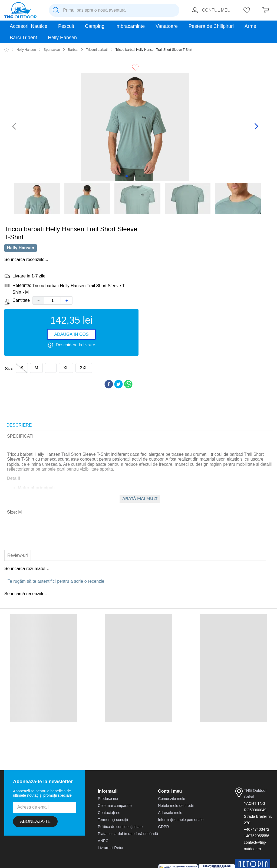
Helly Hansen (26, 27)
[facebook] (109, 381)
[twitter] (118, 381)
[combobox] (114, 10)
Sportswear (52, 27)
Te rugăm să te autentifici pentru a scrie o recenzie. (57, 577)
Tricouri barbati (97, 27)
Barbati (73, 27)
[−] (38, 297)
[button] (22, 364)
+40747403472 (257, 826)
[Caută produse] (56, 10)
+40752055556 (257, 832)
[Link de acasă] (6, 27)
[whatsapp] (128, 381)
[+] (67, 297)
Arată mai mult (140, 495)
